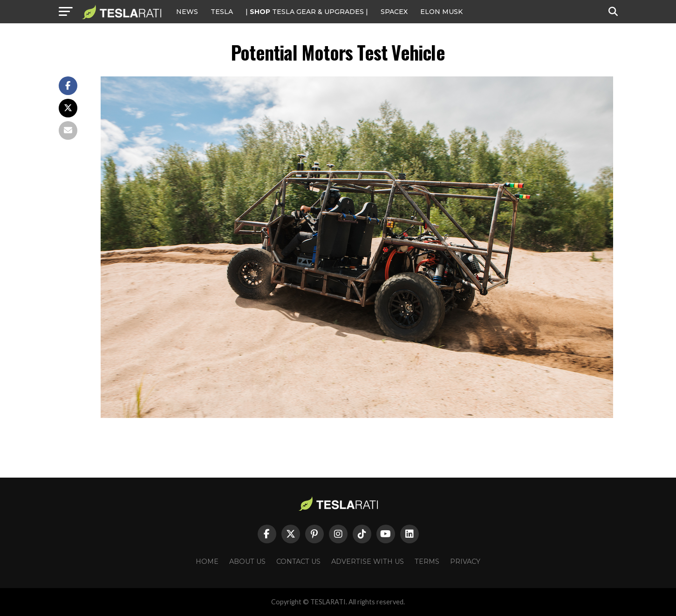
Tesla (222, 12)
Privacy (465, 561)
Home (207, 561)
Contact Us (298, 561)
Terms (427, 561)
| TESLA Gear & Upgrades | (307, 12)
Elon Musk (441, 12)
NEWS (187, 12)
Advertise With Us (368, 561)
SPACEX (394, 12)
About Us (247, 561)
